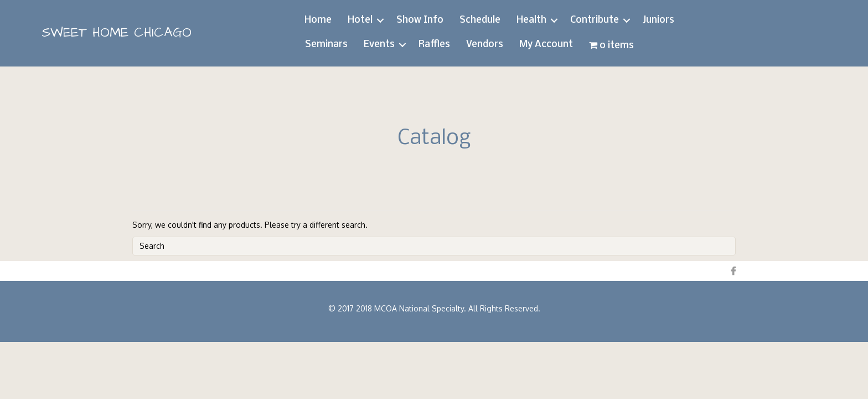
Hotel (360, 20)
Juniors (658, 20)
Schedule (480, 20)
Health (531, 20)
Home (318, 20)
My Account (546, 45)
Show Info (420, 20)
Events (379, 45)
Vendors (485, 45)
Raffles (434, 45)
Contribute (595, 20)
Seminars (326, 45)
